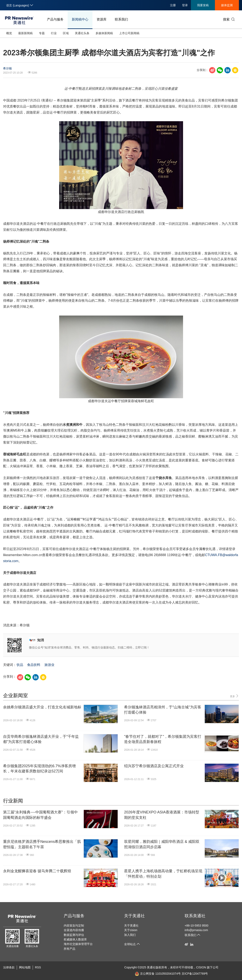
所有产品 (69, 949)
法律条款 (9, 967)
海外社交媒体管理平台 (78, 944)
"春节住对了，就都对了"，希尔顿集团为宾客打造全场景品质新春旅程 (163, 739)
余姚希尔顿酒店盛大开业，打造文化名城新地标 (42, 707)
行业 (54, 33)
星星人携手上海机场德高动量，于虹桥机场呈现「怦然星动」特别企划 (163, 874)
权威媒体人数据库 (75, 939)
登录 (185, 5)
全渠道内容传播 (74, 930)
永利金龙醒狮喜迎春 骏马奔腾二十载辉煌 (37, 871)
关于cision (131, 930)
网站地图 (25, 967)
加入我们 (130, 935)
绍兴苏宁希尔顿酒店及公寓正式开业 (154, 766)
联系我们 (121, 19)
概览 (9, 33)
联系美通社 (195, 916)
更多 (234, 696)
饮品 (20, 665)
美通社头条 (82, 33)
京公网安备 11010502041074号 (158, 974)
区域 (66, 33)
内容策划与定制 (74, 926)
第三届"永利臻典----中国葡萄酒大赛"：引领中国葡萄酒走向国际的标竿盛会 (40, 815)
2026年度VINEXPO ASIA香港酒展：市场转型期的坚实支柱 (162, 815)
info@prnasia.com (196, 930)
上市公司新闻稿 (129, 33)
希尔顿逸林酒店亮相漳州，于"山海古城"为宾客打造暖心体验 (163, 710)
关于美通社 (134, 916)
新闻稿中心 (80, 19)
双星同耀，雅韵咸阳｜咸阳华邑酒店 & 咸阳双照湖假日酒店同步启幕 (162, 844)
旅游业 (49, 665)
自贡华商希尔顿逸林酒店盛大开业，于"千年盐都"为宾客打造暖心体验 (41, 739)
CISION (201, 967)
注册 (173, 5)
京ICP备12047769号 (195, 974)
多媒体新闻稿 (104, 33)
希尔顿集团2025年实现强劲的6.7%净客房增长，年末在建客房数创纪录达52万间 (39, 769)
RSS (38, 967)
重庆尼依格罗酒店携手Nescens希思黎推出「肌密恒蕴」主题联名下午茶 (42, 844)
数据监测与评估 (74, 935)
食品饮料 (34, 665)
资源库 (102, 19)
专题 (42, 33)
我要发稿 (203, 5)
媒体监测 (227, 5)
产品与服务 (55, 19)
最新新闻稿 (25, 33)
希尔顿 (7, 68)
